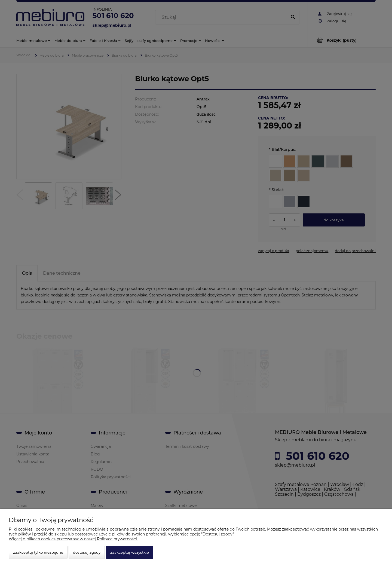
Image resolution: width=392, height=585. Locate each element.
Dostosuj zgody (87, 552)
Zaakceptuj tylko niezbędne (38, 552)
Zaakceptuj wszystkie (130, 552)
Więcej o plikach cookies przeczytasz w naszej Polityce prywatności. (73, 539)
